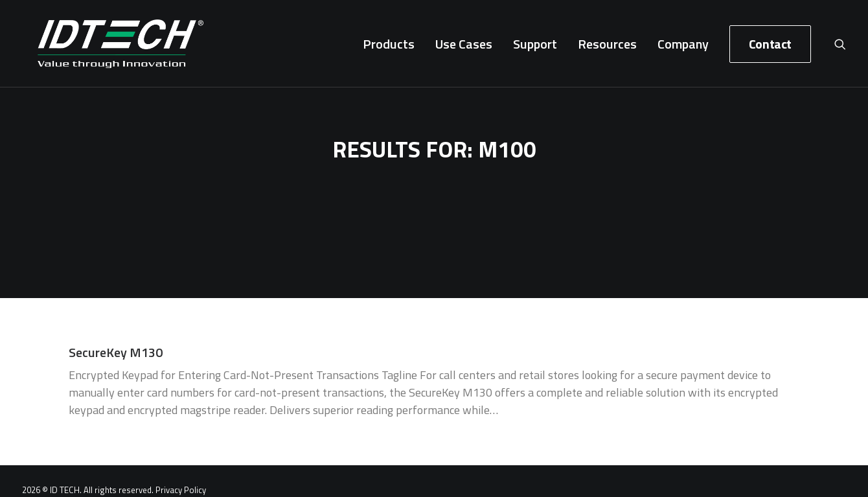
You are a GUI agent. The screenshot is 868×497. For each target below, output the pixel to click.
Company (683, 48)
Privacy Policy (181, 486)
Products (389, 48)
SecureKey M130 (116, 348)
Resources (607, 48)
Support (535, 48)
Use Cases (464, 48)
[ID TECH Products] (105, 48)
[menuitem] (389, 48)
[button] (840, 48)
